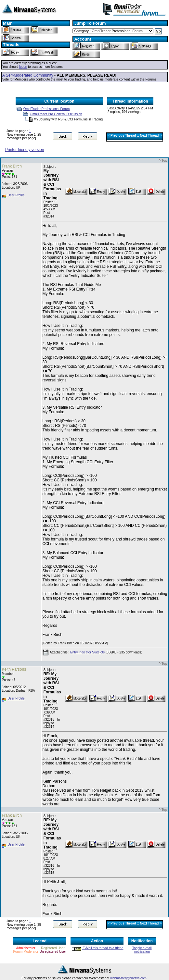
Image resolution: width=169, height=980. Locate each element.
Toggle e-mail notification (142, 950)
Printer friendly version (25, 150)
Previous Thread (123, 136)
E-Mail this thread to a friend (97, 948)
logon (23, 67)
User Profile (16, 195)
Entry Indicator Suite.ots (87, 652)
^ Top (163, 161)
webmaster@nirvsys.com (128, 978)
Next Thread (149, 136)
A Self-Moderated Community (28, 75)
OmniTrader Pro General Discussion (56, 114)
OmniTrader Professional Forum (46, 109)
